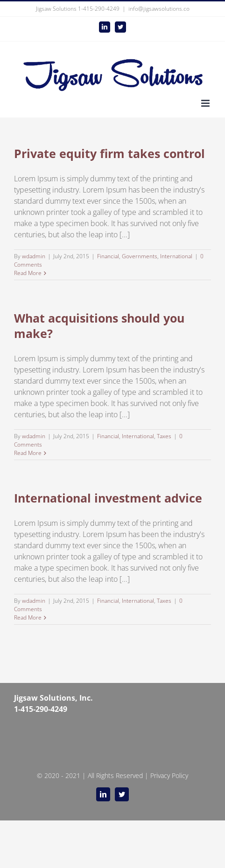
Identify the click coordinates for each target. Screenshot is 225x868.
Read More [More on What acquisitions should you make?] (28, 453)
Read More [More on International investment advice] (28, 617)
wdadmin (34, 256)
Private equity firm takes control (109, 153)
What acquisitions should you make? (99, 326)
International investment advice (108, 498)
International (176, 256)
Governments (140, 256)
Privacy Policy (169, 775)
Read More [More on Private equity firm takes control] (28, 273)
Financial (108, 256)
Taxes (164, 436)
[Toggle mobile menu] (206, 103)
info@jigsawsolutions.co (159, 9)
